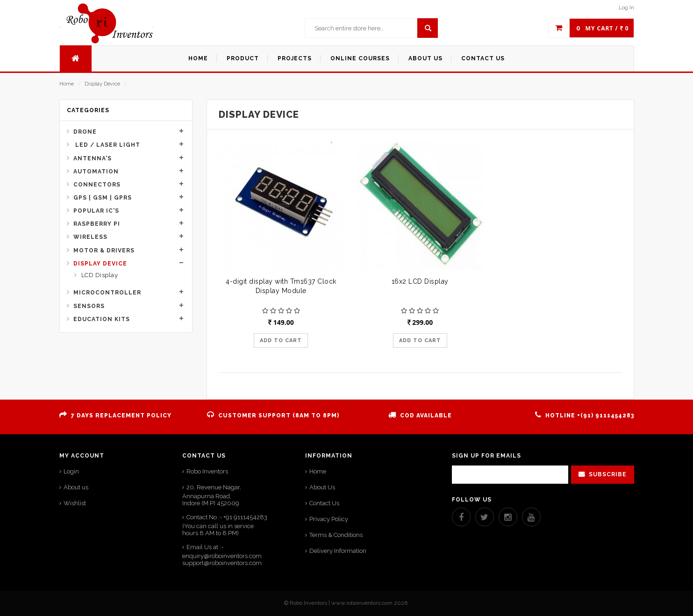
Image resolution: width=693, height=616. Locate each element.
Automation (96, 172)
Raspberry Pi (97, 224)
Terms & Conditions (336, 535)
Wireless (90, 237)
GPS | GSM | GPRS (103, 198)
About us (76, 487)
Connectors (97, 185)
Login (71, 471)
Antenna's (93, 158)
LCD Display (99, 275)
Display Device (102, 84)
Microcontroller (107, 293)
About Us (322, 487)
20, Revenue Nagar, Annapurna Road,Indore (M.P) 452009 (212, 495)
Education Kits (102, 319)
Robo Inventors (207, 471)
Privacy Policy (329, 519)
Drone (85, 132)
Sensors (89, 306)
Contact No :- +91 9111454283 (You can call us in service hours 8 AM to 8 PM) (225, 525)
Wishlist (75, 503)
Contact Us (324, 503)
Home (67, 84)
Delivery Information (338, 551)
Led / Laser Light (107, 145)
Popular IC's (96, 211)
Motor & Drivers (104, 251)
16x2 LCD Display (420, 281)
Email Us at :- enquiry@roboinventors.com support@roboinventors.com (222, 555)
